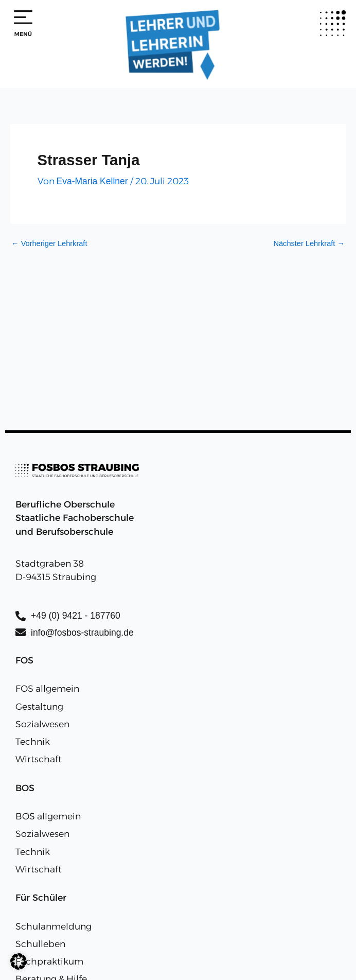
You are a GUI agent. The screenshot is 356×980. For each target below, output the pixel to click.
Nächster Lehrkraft (309, 244)
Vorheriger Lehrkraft (49, 244)
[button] (19, 961)
